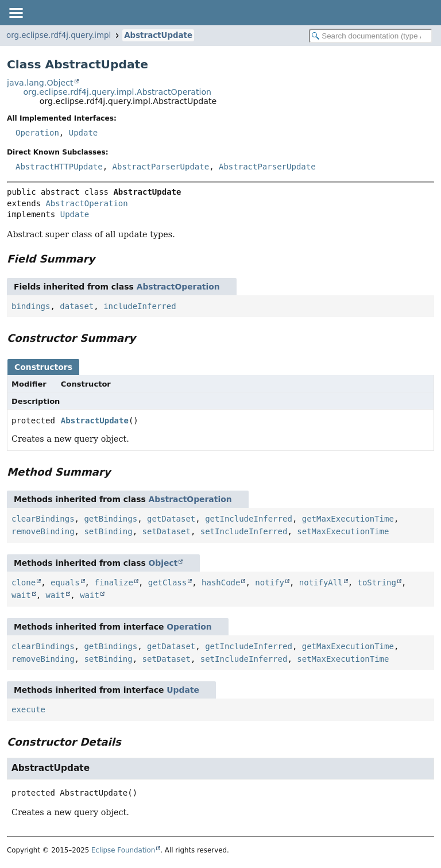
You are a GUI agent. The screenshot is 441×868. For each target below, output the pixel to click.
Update (84, 133)
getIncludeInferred (249, 519)
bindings (31, 306)
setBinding (108, 531)
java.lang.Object (40, 83)
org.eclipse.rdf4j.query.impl (59, 35)
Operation (37, 133)
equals (65, 582)
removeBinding (43, 531)
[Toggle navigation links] (16, 13)
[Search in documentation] (371, 36)
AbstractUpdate (158, 35)
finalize (113, 582)
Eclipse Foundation (123, 850)
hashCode (221, 582)
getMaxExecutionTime (348, 519)
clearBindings (43, 519)
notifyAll (321, 582)
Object (163, 563)
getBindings (111, 519)
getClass (167, 582)
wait (21, 595)
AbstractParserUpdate (161, 167)
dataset (77, 306)
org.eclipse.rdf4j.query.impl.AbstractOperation (117, 92)
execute (28, 709)
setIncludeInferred (244, 531)
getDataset (171, 519)
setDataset (167, 531)
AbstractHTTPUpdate (59, 167)
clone (24, 582)
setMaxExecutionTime (343, 531)
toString (377, 582)
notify (270, 582)
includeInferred (140, 306)
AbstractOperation (86, 203)
